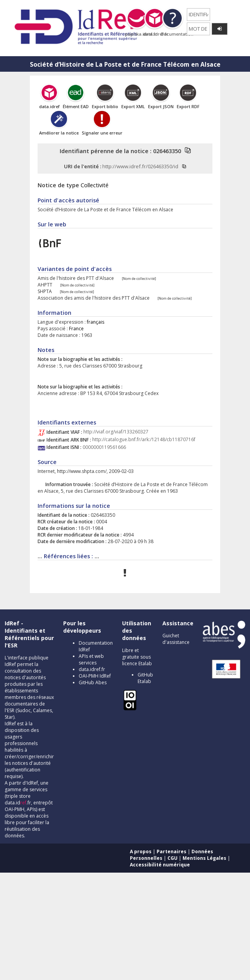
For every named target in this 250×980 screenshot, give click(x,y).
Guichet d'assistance (176, 639)
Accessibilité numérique (160, 865)
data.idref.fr (92, 669)
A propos (141, 851)
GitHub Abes (93, 682)
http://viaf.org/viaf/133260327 (116, 432)
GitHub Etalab (145, 678)
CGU (172, 858)
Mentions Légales (204, 858)
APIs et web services (91, 659)
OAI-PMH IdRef (95, 676)
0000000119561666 (104, 447)
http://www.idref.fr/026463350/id (140, 166)
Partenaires (172, 851)
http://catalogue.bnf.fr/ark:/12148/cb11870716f (144, 440)
